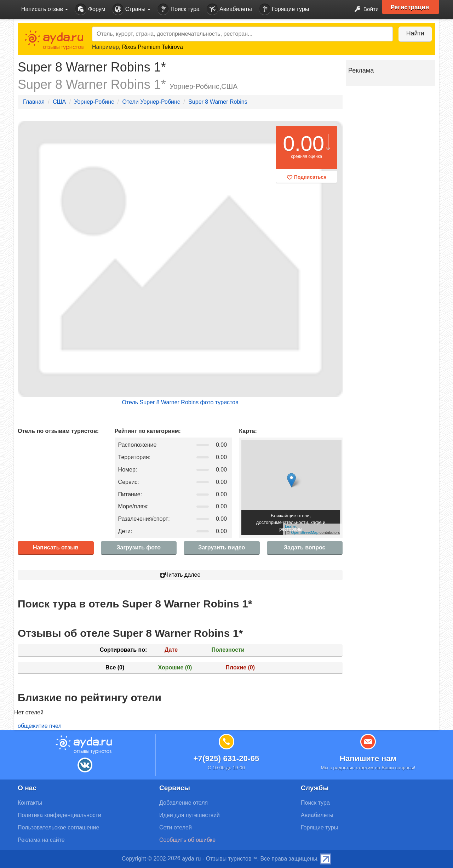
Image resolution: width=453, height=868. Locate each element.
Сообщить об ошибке (187, 840)
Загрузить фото (139, 547)
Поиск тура (178, 9)
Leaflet (291, 526)
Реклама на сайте (41, 840)
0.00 (303, 144)
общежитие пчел (40, 726)
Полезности (228, 650)
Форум (90, 9)
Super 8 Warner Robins (218, 102)
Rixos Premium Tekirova (153, 47)
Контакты (30, 803)
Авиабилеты (229, 9)
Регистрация (411, 7)
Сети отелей (176, 827)
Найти (414, 33)
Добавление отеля (184, 803)
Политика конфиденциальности (59, 815)
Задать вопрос (305, 547)
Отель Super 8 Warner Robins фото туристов (180, 402)
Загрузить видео (222, 547)
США (59, 102)
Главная (34, 102)
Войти (364, 9)
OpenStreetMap (305, 532)
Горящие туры (284, 9)
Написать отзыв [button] (45, 9)
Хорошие (175, 667)
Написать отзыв (56, 547)
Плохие (240, 667)
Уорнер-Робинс (94, 102)
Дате (171, 650)
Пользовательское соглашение (58, 827)
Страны (131, 9)
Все (115, 667)
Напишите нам (368, 758)
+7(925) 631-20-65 (226, 758)
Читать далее (180, 575)
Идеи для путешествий (190, 815)
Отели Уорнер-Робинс (151, 102)
